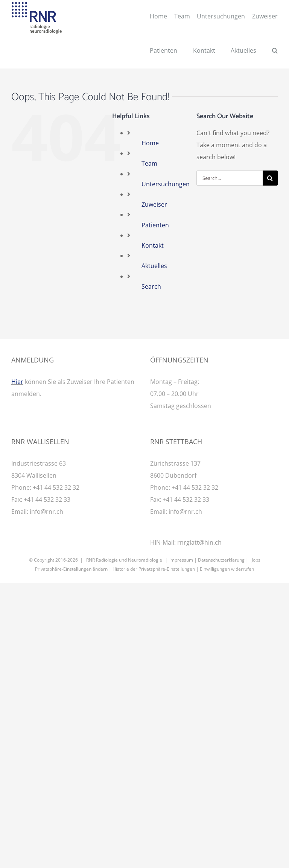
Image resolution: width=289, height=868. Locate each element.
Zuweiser (154, 204)
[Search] (270, 178)
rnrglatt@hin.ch (199, 542)
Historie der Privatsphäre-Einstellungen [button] (154, 569)
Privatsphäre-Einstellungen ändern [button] (71, 569)
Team (149, 163)
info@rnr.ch (46, 512)
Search (151, 286)
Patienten (155, 225)
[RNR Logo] (37, 5)
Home (150, 143)
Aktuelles (154, 266)
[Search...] (230, 178)
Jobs (256, 560)
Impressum (181, 560)
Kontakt (153, 245)
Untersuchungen (166, 184)
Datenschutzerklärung (221, 560)
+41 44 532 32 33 (47, 499)
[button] (275, 51)
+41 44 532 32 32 (56, 487)
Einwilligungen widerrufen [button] (227, 569)
